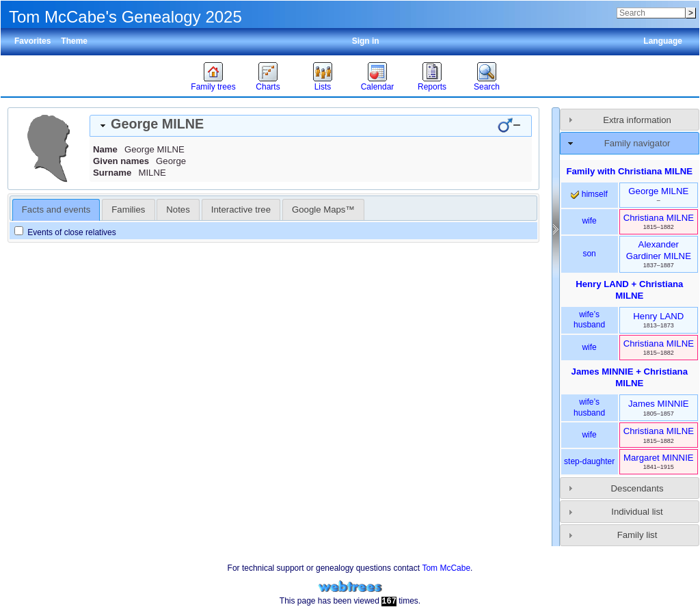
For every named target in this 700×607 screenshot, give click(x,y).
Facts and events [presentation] (56, 210)
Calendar (378, 87)
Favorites (32, 41)
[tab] (311, 126)
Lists (323, 87)
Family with (629, 171)
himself (589, 194)
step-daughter (589, 461)
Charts (268, 87)
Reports (432, 87)
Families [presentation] (128, 210)
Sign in (366, 41)
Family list (637, 535)
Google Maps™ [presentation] (323, 210)
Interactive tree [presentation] (241, 210)
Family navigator (637, 143)
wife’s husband (589, 320)
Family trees (213, 87)
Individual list (637, 512)
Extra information (637, 120)
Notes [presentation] (178, 210)
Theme (74, 41)
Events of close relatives (65, 232)
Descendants (637, 488)
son (589, 254)
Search (487, 87)
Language (663, 41)
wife (589, 221)
